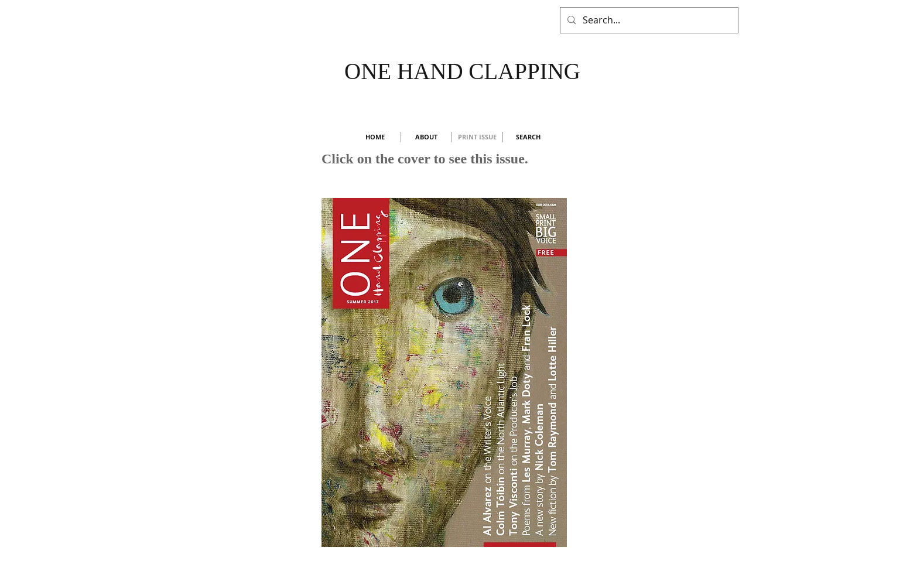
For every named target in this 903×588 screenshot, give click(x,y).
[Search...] (648, 20)
